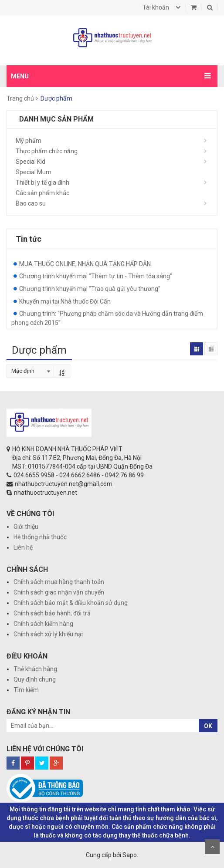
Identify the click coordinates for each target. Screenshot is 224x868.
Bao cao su (31, 203)
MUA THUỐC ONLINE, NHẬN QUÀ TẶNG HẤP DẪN (85, 264)
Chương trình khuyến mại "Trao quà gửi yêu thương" (90, 289)
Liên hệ (23, 547)
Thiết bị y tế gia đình (42, 182)
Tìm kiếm (26, 690)
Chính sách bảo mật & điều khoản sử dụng (71, 603)
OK (208, 726)
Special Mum (34, 172)
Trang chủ (20, 98)
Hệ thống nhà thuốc (40, 537)
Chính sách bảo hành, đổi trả (52, 613)
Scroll (212, 847)
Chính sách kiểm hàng (43, 624)
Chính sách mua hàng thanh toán (59, 582)
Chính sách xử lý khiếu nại (48, 634)
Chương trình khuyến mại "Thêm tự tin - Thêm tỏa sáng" (96, 276)
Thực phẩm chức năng (47, 151)
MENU (20, 76)
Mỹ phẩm (29, 141)
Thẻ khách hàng (35, 669)
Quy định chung (35, 679)
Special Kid (31, 162)
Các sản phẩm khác (42, 193)
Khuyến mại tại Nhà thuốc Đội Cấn (65, 301)
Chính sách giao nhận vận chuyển (59, 592)
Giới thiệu (26, 527)
